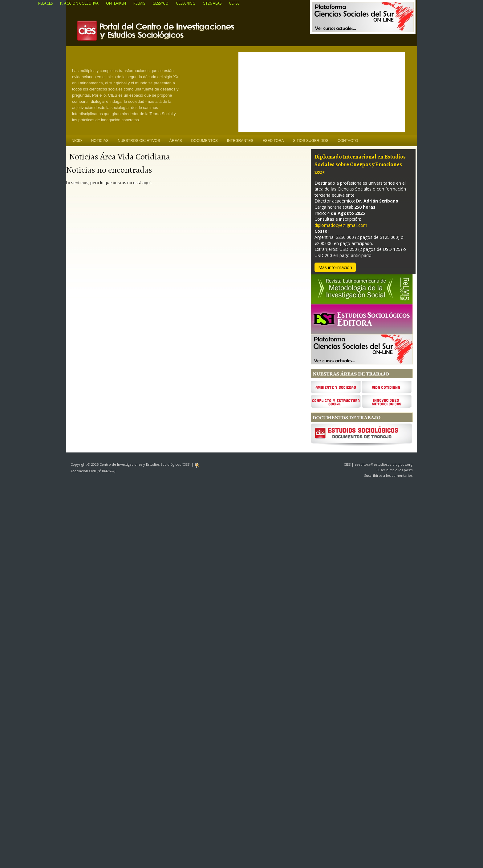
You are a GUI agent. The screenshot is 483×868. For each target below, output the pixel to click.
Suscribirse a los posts (394, 470)
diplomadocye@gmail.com (341, 225)
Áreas (176, 141)
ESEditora (273, 141)
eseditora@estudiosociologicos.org (384, 464)
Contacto (348, 141)
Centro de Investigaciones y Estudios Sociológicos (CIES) (171, 33)
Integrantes (240, 141)
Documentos (204, 141)
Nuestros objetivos (139, 141)
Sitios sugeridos (311, 141)
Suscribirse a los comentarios (388, 475)
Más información (335, 267)
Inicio (76, 141)
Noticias (100, 141)
